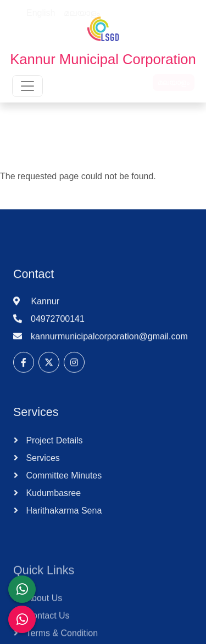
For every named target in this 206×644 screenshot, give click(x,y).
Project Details (53, 448)
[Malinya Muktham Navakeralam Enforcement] (22, 619)
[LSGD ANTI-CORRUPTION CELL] (22, 589)
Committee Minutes (63, 483)
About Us (43, 611)
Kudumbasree (52, 500)
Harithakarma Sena (63, 518)
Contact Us (47, 628)
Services (42, 465)
